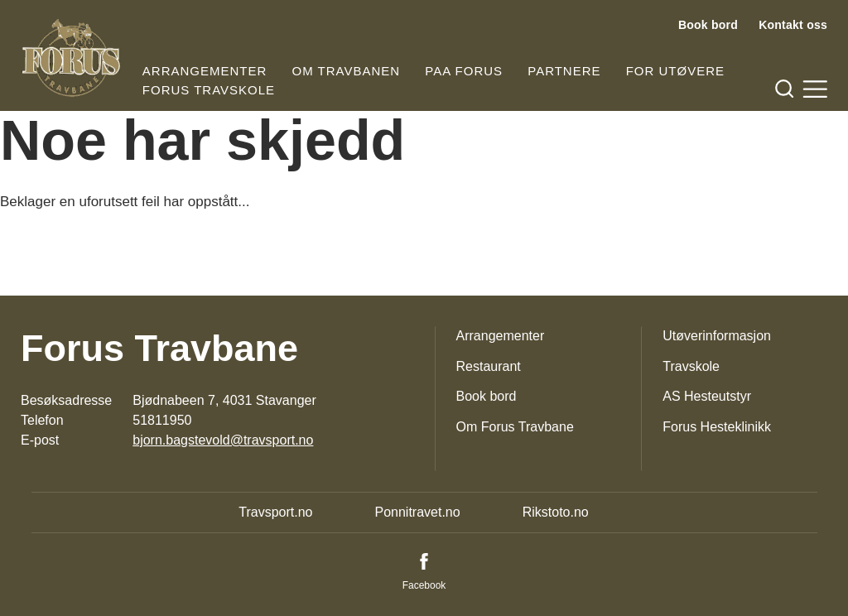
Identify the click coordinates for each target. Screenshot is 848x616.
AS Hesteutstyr (707, 396)
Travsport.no (275, 512)
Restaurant (489, 366)
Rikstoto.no (556, 512)
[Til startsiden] (71, 58)
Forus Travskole (209, 90)
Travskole (691, 366)
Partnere (564, 71)
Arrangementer (205, 71)
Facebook (424, 585)
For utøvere (675, 71)
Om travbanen (347, 71)
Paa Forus (464, 71)
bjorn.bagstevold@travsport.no (223, 440)
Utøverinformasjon (717, 336)
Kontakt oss (793, 25)
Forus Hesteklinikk (717, 427)
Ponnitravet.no (417, 512)
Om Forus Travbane (515, 427)
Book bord (708, 25)
